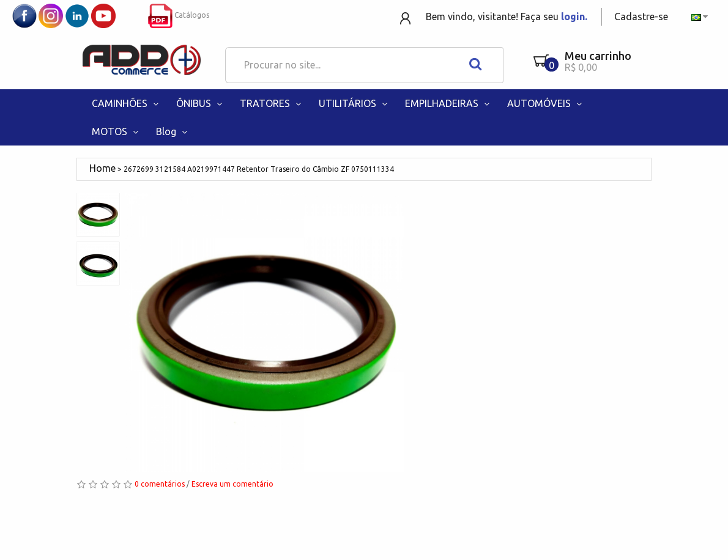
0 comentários (160, 484)
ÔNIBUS (200, 103)
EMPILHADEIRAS (448, 103)
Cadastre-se (641, 17)
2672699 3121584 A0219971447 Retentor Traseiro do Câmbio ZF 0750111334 (259, 169)
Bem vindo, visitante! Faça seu (507, 17)
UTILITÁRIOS (354, 103)
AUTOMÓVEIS (546, 103)
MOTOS (116, 131)
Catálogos (179, 15)
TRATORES (272, 103)
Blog (173, 131)
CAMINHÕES (126, 103)
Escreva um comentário (232, 484)
